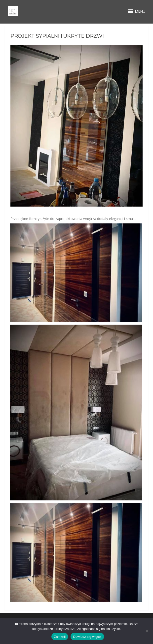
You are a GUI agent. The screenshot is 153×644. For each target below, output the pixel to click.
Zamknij (60, 637)
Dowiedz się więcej (87, 637)
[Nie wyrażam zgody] (147, 631)
